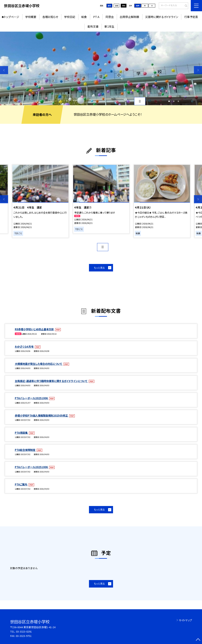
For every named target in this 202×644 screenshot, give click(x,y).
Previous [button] (4, 70)
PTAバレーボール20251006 (32, 398)
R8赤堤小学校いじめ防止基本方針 (35, 329)
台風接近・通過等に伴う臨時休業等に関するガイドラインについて (51, 381)
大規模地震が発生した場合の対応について (39, 364)
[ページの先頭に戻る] (198, 640)
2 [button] (174, 101)
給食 (84, 17)
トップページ (12, 17)
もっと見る (99, 268)
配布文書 (93, 26)
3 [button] (178, 101)
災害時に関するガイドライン (162, 17)
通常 (109, 6)
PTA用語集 (22, 433)
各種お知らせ (50, 17)
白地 (117, 6)
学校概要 (31, 17)
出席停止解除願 (129, 17)
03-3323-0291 (24, 631)
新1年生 (109, 26)
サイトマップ (185, 620)
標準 (138, 6)
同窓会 (110, 17)
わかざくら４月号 (24, 347)
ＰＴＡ (96, 17)
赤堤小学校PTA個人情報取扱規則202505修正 (42, 415)
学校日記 (70, 17)
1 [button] (169, 101)
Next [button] (198, 70)
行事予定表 (191, 17)
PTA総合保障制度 (25, 450)
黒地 (124, 6)
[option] (101, 68)
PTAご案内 (21, 484)
